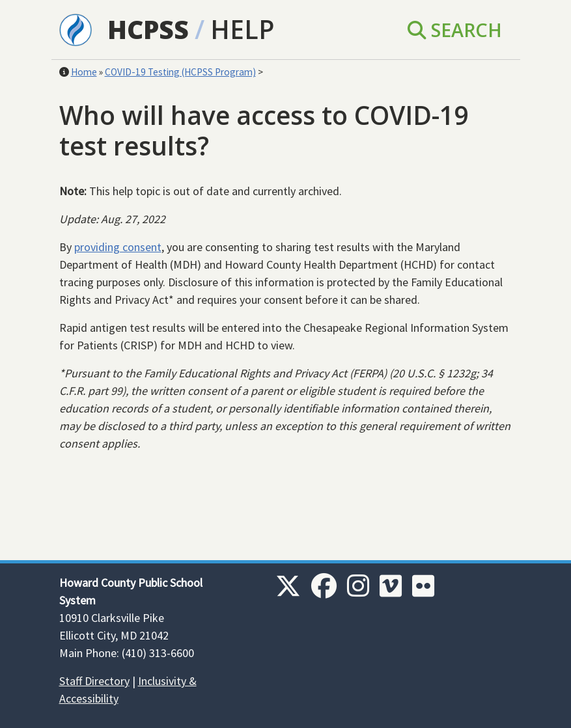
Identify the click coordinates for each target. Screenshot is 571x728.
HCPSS (148, 29)
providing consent (118, 247)
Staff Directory (94, 681)
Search (455, 30)
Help (242, 29)
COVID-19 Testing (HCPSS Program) (180, 72)
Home (84, 72)
